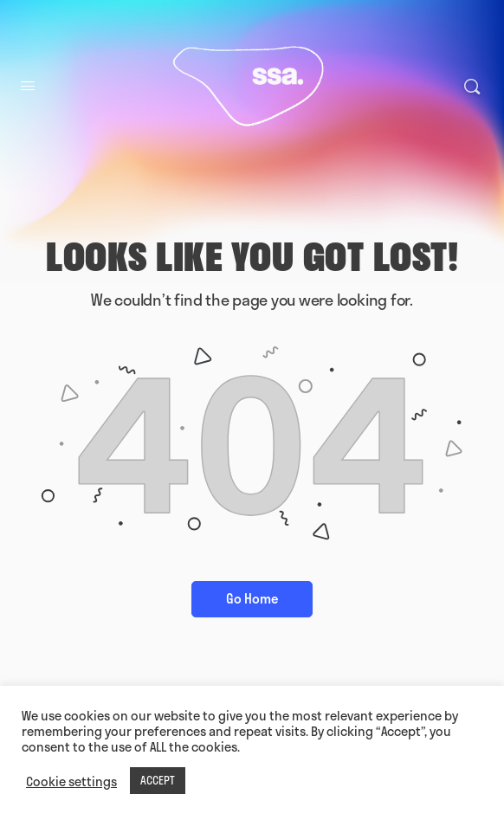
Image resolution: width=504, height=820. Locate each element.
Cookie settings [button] (71, 781)
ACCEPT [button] (158, 780)
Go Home (252, 598)
